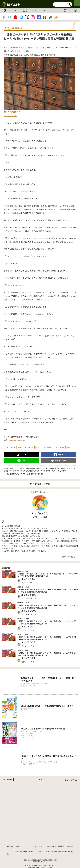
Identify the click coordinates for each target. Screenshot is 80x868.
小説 (69, 448)
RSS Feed (70, 840)
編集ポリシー (21, 840)
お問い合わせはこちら (42, 484)
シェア (61, 455)
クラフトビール (10, 448)
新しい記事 (70, 774)
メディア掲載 (75, 11)
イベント (15, 11)
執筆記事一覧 (67, 557)
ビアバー (35, 11)
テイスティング (25, 11)
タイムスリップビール (26, 448)
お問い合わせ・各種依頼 (55, 840)
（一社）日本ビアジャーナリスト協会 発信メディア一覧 (23, 474)
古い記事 (9, 773)
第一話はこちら (10, 116)
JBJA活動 (65, 11)
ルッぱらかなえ (59, 448)
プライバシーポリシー (36, 840)
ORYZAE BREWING (17, 440)
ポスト (24, 455)
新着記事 (5, 11)
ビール (39, 448)
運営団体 (10, 840)
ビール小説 (47, 448)
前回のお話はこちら (12, 112)
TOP (40, 773)
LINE (24, 461)
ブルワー (45, 11)
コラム (55, 11)
